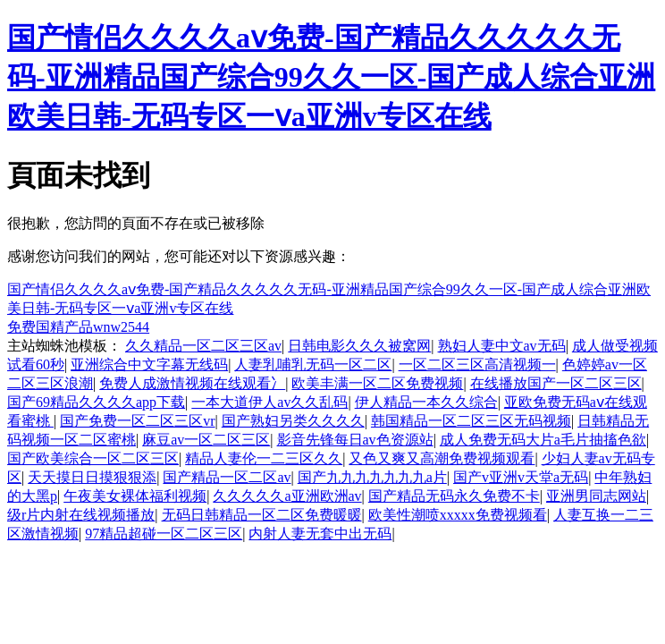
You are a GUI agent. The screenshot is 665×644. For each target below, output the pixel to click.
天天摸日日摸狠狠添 (92, 477)
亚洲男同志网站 (596, 496)
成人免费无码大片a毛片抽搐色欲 (543, 440)
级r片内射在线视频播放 (81, 515)
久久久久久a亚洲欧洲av (287, 496)
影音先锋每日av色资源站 (355, 440)
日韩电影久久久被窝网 (359, 346)
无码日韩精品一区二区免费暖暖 (262, 515)
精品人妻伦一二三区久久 (264, 458)
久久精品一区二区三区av (203, 346)
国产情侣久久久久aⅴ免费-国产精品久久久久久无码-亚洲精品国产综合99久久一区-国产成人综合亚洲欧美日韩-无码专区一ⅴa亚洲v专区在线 (331, 77)
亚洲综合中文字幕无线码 (149, 364)
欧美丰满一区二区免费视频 (377, 383)
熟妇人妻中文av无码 (502, 346)
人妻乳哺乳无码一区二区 (313, 364)
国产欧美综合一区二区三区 (93, 458)
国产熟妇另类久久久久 (293, 421)
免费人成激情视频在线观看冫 (192, 383)
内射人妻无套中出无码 (320, 534)
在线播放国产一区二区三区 (556, 383)
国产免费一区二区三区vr (137, 421)
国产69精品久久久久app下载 (96, 402)
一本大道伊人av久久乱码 (269, 402)
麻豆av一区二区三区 (206, 440)
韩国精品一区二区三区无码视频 (471, 421)
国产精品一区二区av (227, 477)
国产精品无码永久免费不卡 (454, 496)
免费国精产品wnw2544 (78, 327)
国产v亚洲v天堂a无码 (521, 477)
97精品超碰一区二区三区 (164, 534)
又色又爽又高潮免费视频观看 (442, 458)
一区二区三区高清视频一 (477, 364)
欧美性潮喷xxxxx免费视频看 (458, 515)
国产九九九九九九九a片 (372, 477)
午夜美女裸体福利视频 (135, 496)
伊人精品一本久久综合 (426, 402)
